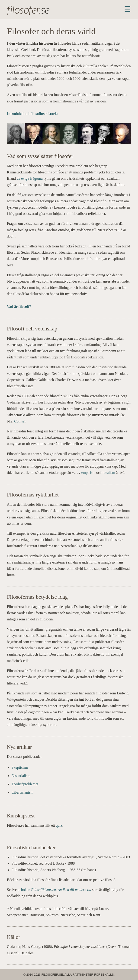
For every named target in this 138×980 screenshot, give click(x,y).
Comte (19, 421)
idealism (109, 473)
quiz (59, 825)
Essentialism (21, 776)
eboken (55, 890)
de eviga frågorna (30, 178)
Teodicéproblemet (25, 784)
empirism (88, 473)
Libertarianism (22, 792)
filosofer (23, 9)
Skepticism (20, 767)
